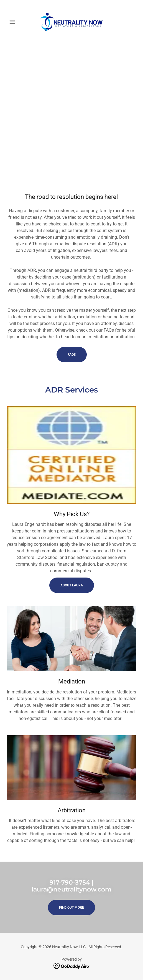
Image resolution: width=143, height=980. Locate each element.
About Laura (72, 585)
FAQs (72, 355)
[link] (71, 22)
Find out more (71, 908)
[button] (16, 22)
